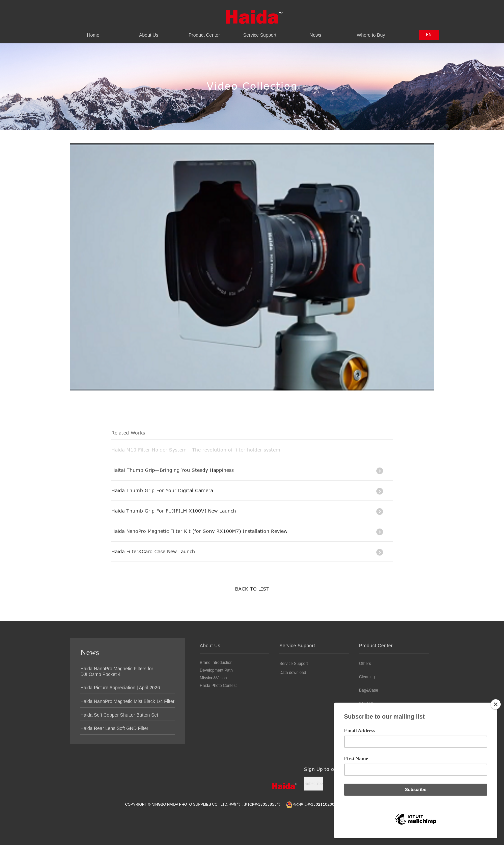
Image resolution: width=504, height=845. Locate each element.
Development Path (216, 670)
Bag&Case (368, 690)
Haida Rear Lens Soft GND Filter (114, 728)
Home (93, 31)
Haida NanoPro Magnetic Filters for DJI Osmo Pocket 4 (117, 671)
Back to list (252, 589)
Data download (293, 673)
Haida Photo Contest (218, 686)
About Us (149, 31)
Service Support (260, 31)
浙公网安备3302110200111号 (315, 804)
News (315, 31)
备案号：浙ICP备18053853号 (255, 804)
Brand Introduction (216, 663)
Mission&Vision (213, 678)
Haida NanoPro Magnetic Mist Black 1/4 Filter (127, 701)
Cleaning (367, 677)
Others (365, 664)
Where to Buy (371, 31)
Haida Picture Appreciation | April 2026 (120, 688)
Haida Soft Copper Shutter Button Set (119, 715)
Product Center (204, 31)
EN (429, 34)
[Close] (496, 704)
